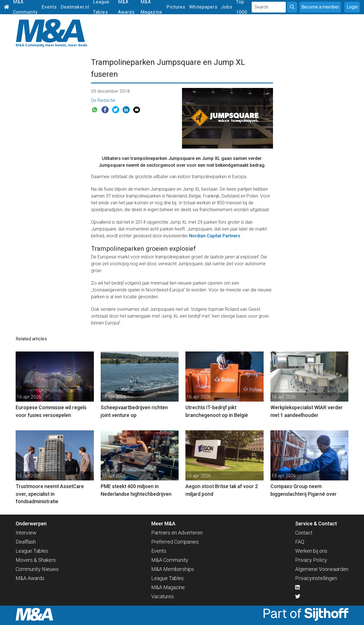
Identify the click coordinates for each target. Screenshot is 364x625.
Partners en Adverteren (177, 533)
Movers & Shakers (36, 560)
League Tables (32, 551)
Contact (304, 533)
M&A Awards (30, 578)
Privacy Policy (311, 560)
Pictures (176, 7)
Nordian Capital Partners (215, 236)
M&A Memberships (173, 569)
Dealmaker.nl (75, 7)
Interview (26, 533)
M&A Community (170, 560)
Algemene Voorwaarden (322, 569)
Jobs (227, 7)
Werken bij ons (311, 551)
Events (49, 7)
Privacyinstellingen (316, 578)
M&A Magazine (168, 587)
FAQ (300, 542)
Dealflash (26, 542)
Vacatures (163, 596)
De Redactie (103, 100)
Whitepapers (203, 7)
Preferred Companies (175, 542)
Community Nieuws (37, 569)
